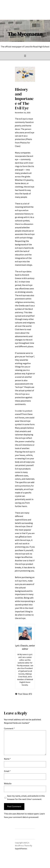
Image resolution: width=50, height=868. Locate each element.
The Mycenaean (25, 34)
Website (8, 783)
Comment (9, 728)
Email (7, 771)
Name (7, 759)
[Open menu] (25, 56)
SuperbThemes (21, 849)
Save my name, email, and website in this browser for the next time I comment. (26, 798)
